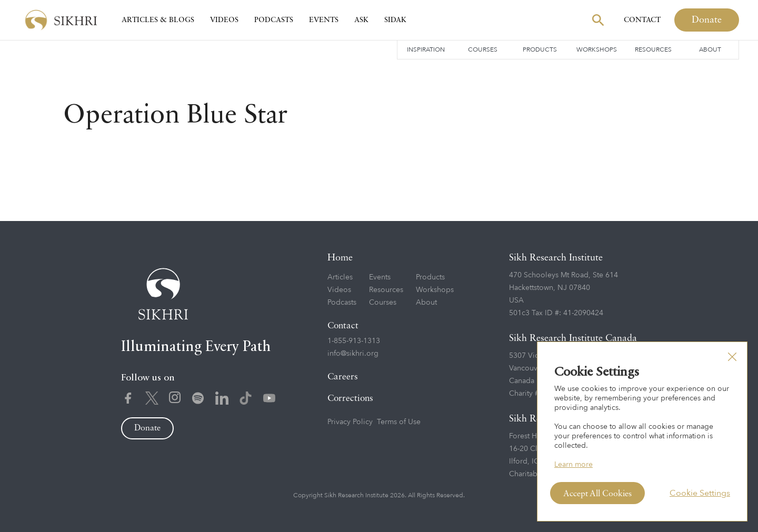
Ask (361, 20)
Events (324, 20)
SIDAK (395, 20)
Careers (343, 377)
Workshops (597, 49)
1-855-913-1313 (354, 341)
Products (540, 49)
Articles (340, 277)
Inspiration (426, 49)
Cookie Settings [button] (700, 493)
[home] (61, 20)
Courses (483, 49)
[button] (732, 357)
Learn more (574, 464)
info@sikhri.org (353, 353)
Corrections (350, 399)
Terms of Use (399, 422)
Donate (707, 20)
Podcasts (274, 20)
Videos (224, 20)
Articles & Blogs (158, 20)
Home (340, 258)
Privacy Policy (350, 422)
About (710, 49)
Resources (653, 49)
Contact (642, 20)
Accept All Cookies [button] (597, 494)
